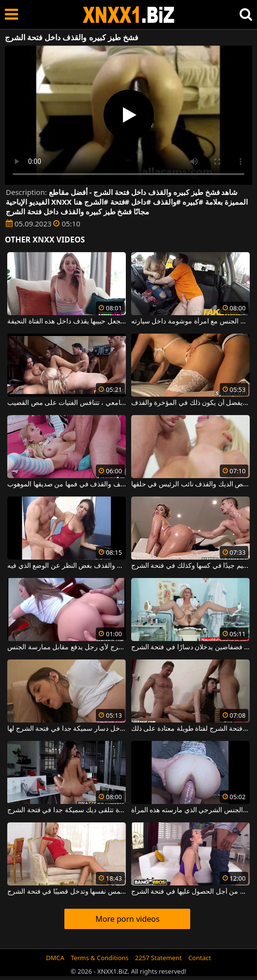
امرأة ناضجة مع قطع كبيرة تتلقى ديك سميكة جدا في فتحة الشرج (67, 810)
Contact (200, 958)
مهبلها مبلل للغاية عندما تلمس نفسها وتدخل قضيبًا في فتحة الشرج (67, 892)
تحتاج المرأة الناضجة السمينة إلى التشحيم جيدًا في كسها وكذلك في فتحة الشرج (190, 566)
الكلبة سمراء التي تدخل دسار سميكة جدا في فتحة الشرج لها (67, 729)
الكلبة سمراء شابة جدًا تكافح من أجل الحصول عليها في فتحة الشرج (190, 892)
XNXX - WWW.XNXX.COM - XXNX (129, 15)
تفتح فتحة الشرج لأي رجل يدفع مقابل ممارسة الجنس (67, 647)
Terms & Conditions (99, 958)
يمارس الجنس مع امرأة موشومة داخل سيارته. (190, 321)
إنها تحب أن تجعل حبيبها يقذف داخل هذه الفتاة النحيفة (67, 321)
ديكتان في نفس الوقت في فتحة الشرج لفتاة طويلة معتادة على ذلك (190, 729)
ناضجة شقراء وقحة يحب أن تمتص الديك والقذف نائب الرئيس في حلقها (190, 484)
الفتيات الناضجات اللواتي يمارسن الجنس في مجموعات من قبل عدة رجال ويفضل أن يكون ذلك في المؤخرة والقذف (190, 403)
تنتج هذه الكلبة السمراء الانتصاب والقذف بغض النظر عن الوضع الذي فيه (67, 566)
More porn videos (127, 919)
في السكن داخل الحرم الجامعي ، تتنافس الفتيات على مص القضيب (67, 403)
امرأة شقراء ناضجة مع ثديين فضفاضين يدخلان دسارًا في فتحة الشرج (190, 647)
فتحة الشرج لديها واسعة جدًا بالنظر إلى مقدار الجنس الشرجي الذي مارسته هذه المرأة (190, 810)
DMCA (55, 958)
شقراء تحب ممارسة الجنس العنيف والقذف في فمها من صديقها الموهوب (67, 484)
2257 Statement (159, 958)
